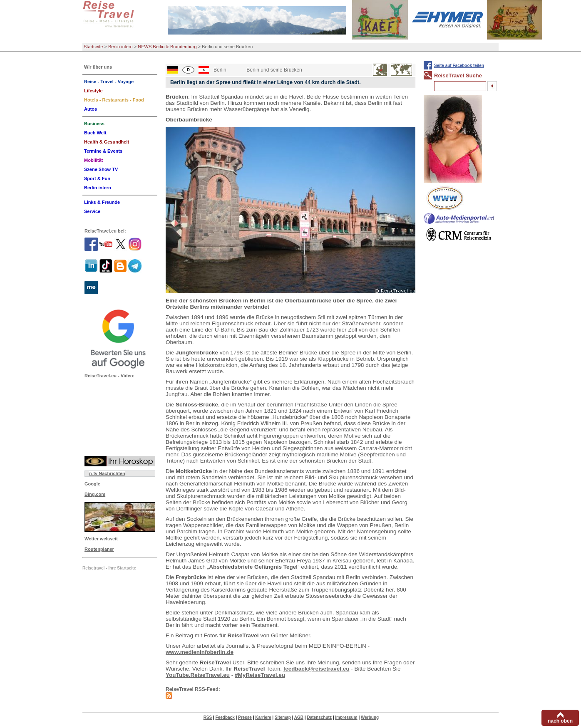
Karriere (263, 717)
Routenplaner (99, 549)
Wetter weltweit (101, 539)
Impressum (346, 717)
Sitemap (283, 717)
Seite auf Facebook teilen (459, 66)
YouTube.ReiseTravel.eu (198, 675)
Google (92, 484)
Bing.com (95, 494)
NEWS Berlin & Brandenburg (167, 47)
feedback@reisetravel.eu (317, 669)
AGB (299, 717)
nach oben (560, 721)
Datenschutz (319, 717)
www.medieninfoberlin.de (200, 652)
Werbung (370, 717)
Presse (245, 717)
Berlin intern (120, 47)
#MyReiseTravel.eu (260, 675)
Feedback (225, 717)
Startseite (93, 47)
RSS (208, 717)
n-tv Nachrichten (107, 473)
